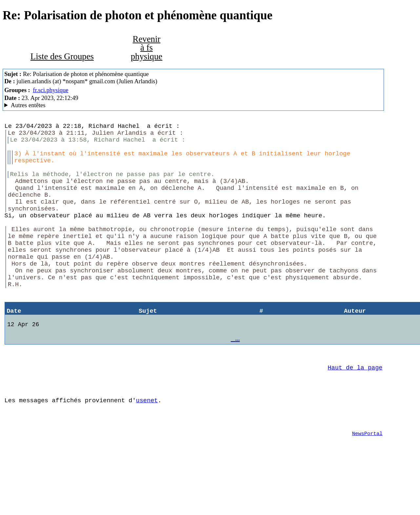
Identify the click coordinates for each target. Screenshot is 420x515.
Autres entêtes (28, 105)
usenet (147, 445)
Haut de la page (355, 409)
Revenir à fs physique (147, 48)
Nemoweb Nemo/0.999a (193, 105)
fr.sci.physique (50, 90)
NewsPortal (367, 483)
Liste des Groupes (62, 56)
